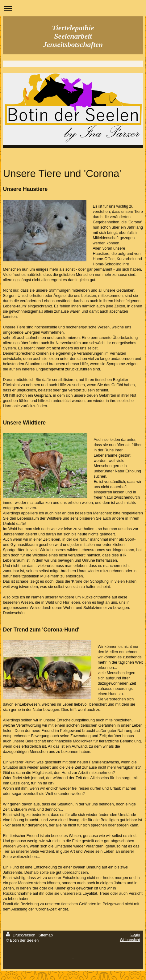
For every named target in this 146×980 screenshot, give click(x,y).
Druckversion (21, 935)
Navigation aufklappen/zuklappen (73, 8)
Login (135, 935)
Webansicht (130, 940)
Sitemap (46, 935)
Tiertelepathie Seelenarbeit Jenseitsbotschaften (73, 36)
